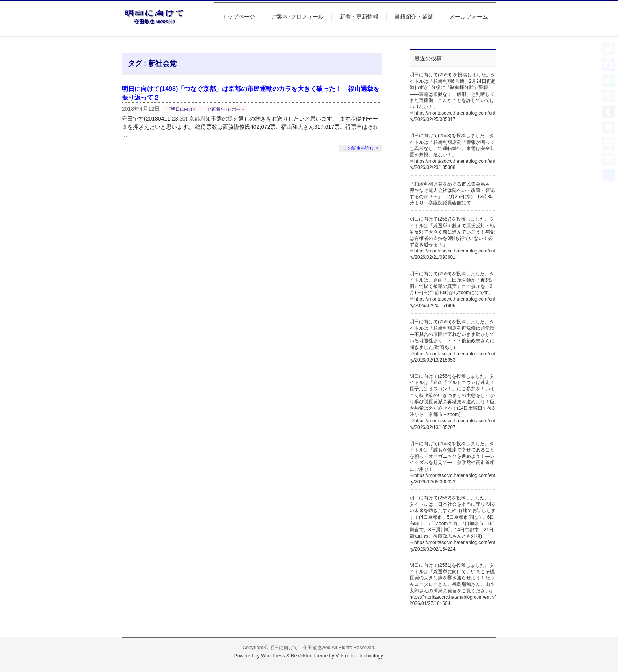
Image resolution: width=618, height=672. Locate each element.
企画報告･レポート (226, 109)
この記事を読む (358, 148)
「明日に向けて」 (184, 109)
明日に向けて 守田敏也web (300, 648)
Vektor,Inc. (347, 656)
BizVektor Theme (309, 656)
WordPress (273, 656)
